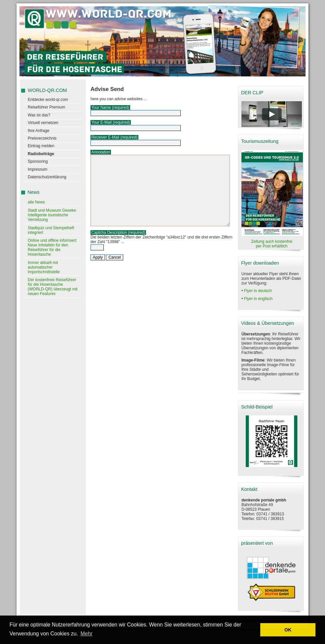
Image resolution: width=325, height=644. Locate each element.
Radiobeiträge (41, 154)
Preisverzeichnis (42, 138)
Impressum (37, 169)
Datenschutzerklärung (47, 177)
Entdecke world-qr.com (48, 100)
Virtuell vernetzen (43, 123)
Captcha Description (109, 233)
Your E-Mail (101, 122)
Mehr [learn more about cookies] (87, 634)
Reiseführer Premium (46, 107)
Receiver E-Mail (105, 137)
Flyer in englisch (258, 299)
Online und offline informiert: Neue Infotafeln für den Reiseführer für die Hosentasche (53, 247)
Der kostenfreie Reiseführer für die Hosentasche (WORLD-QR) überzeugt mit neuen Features (53, 287)
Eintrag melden (41, 146)
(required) (121, 107)
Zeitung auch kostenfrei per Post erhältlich (272, 244)
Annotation (101, 152)
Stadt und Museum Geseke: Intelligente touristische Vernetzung (52, 215)
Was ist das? (39, 115)
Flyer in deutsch (258, 291)
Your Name (101, 107)
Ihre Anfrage (38, 131)
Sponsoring (38, 161)
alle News (36, 202)
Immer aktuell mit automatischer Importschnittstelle (44, 267)
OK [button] (288, 630)
